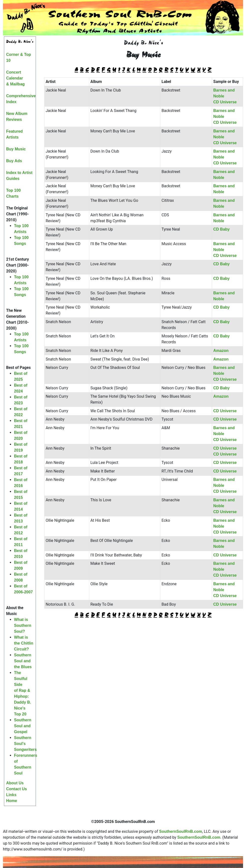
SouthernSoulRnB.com (181, 831)
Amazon (221, 351)
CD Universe (225, 102)
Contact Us (16, 789)
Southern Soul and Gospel (23, 726)
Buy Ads (14, 161)
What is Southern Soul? (23, 625)
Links (11, 795)
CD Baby (222, 229)
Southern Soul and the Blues (23, 661)
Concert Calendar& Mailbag (15, 78)
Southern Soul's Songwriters (25, 744)
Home (12, 801)
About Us (15, 783)
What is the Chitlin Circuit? (24, 643)
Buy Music (16, 149)
